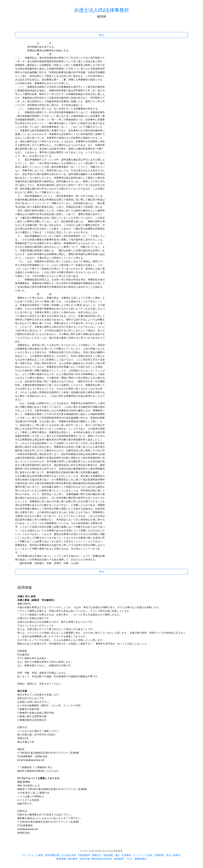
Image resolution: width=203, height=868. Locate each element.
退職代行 (97, 855)
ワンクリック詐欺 (143, 855)
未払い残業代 (173, 855)
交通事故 (126, 855)
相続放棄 (108, 855)
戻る (102, 35)
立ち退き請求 (69, 855)
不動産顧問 (84, 855)
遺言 (117, 855)
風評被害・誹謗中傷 (79, 859)
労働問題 (159, 855)
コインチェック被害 (32, 855)
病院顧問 (119, 859)
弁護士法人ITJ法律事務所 (102, 10)
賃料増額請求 (52, 855)
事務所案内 (141, 859)
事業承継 (61, 859)
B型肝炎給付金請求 (102, 859)
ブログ (129, 859)
